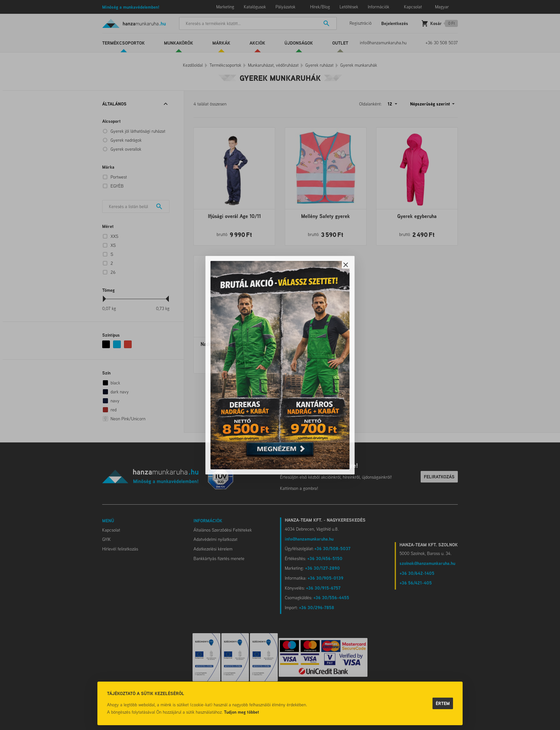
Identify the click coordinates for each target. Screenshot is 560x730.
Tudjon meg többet (242, 712)
